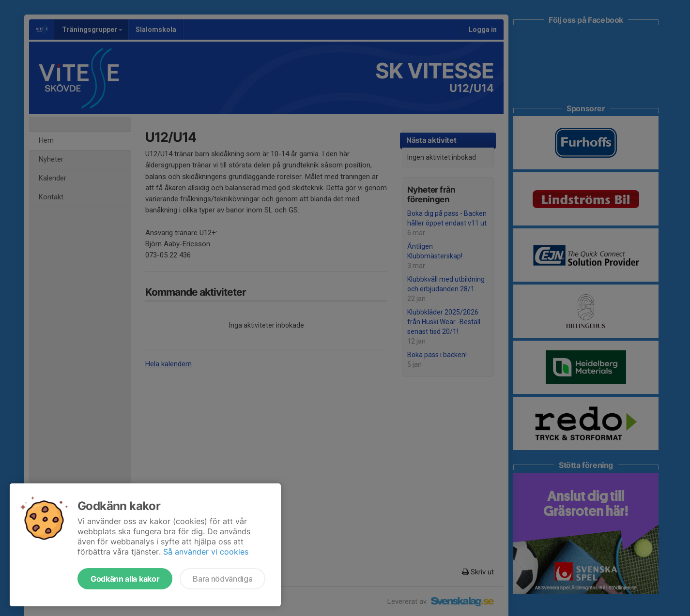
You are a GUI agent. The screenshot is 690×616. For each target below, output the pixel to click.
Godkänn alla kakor (125, 579)
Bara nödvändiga (222, 579)
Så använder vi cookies (206, 552)
